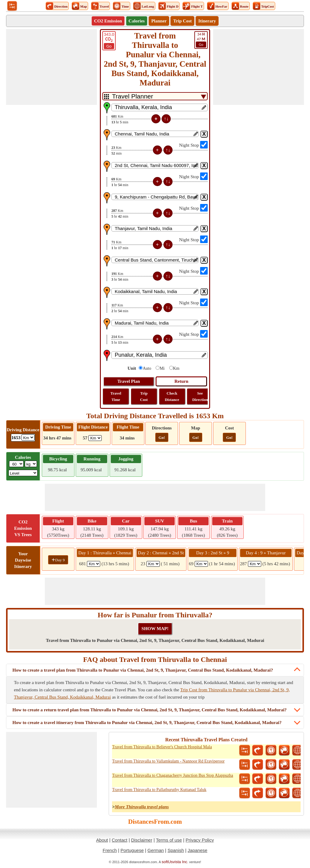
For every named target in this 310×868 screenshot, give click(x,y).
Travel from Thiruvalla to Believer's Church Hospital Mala (162, 747)
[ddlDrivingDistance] (28, 437)
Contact (120, 840)
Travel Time (116, 396)
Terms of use (169, 840)
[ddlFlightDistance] (95, 438)
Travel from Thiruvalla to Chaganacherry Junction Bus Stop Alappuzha (173, 775)
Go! (162, 437)
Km (176, 368)
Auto (147, 368)
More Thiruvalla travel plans (142, 807)
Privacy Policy (200, 840)
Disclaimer (142, 840)
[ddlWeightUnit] (31, 464)
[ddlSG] (23, 473)
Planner (159, 21)
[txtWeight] (16, 464)
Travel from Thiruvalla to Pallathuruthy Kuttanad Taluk (159, 790)
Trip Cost (182, 21)
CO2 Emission (108, 21)
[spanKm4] (255, 564)
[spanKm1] (94, 564)
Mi (162, 368)
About (102, 840)
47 (201, 40)
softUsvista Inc (175, 862)
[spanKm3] (201, 564)
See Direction (200, 396)
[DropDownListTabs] (155, 96)
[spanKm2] (153, 564)
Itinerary (207, 21)
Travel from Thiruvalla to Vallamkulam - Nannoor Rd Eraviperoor (168, 761)
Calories (137, 21)
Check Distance (172, 396)
